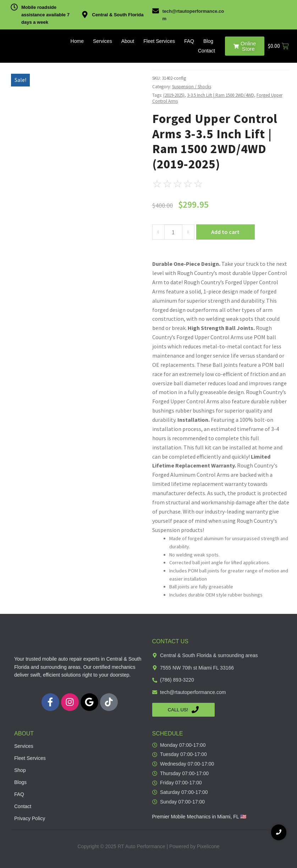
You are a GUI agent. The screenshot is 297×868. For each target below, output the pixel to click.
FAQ (189, 41)
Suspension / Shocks (192, 87)
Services (103, 41)
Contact (207, 51)
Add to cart (225, 232)
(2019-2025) (174, 95)
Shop (20, 770)
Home (77, 41)
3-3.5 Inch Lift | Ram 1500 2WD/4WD (221, 95)
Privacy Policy (30, 818)
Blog (208, 41)
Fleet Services (159, 41)
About (128, 41)
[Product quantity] (173, 232)
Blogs (20, 782)
